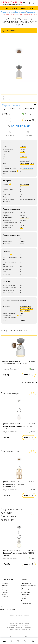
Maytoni (6, 105)
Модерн (23, 159)
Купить (29, 120)
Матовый (23, 220)
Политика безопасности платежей (19, 616)
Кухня (22, 306)
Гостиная (27, 311)
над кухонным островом (26, 307)
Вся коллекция (29, 382)
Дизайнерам (25, 594)
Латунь (22, 163)
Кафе (22, 311)
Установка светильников (29, 586)
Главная (4, 12)
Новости (24, 599)
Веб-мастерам (25, 592)
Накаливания (24, 184)
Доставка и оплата (27, 583)
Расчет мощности (27, 168)
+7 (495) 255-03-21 (28, 8)
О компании (7, 580)
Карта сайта (6, 596)
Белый (27, 163)
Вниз (22, 228)
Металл (22, 166)
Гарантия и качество (27, 588)
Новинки (5, 592)
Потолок (23, 304)
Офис (26, 306)
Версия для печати (35, 105)
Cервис (24, 580)
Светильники (20, 12)
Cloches (22, 151)
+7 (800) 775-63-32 (10, 8)
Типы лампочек (26, 603)
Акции (4, 594)
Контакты (5, 583)
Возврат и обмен (26, 590)
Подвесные (30, 12)
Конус (22, 225)
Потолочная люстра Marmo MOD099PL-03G (14, 485)
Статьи (23, 601)
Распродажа (6, 590)
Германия (16, 105)
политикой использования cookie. (19, 629)
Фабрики (5, 586)
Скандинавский (25, 161)
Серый (32, 163)
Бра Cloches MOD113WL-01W (15, 364)
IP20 (21, 313)
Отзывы (23, 596)
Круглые (23, 320)
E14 (21, 194)
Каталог (11, 12)
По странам (6, 588)
